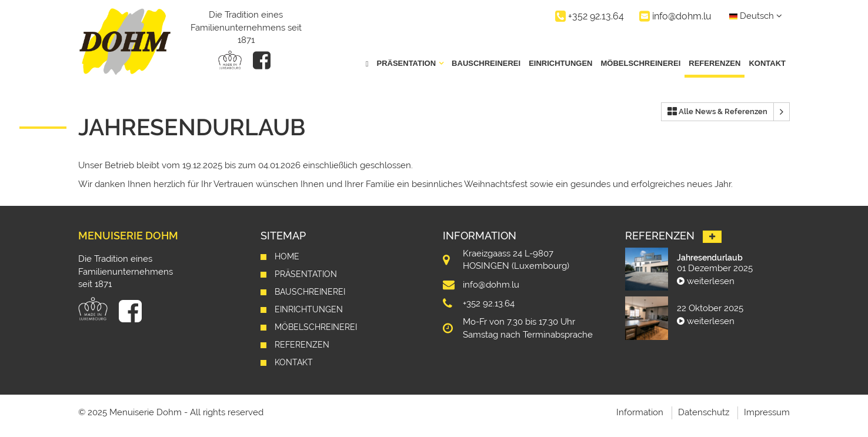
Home (287, 256)
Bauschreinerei (486, 63)
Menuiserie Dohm (128, 236)
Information (640, 412)
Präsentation (306, 274)
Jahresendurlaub (710, 258)
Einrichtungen (560, 63)
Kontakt (767, 63)
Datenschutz (704, 412)
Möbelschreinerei (640, 63)
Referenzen (715, 63)
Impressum (767, 412)
